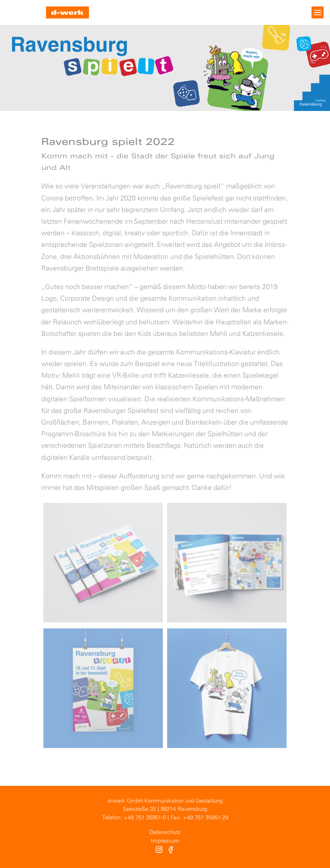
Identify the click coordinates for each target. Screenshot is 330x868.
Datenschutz (165, 833)
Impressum (165, 841)
